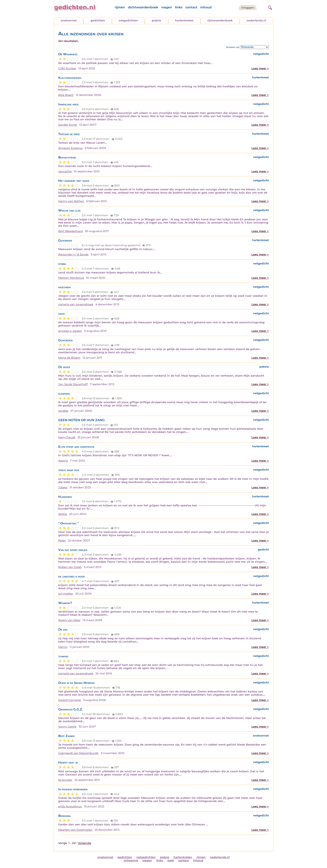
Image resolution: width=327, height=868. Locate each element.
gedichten (98, 20)
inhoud (206, 7)
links (179, 7)
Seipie (63, 514)
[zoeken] (269, 7)
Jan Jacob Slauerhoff (73, 384)
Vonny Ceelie (67, 727)
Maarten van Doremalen (75, 830)
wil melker (66, 594)
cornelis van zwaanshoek (76, 304)
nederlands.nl (256, 20)
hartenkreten (184, 20)
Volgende (84, 843)
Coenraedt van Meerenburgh (78, 753)
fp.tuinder (65, 780)
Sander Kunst (68, 125)
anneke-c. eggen (70, 331)
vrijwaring (131, 860)
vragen (167, 7)
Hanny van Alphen (71, 201)
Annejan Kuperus (70, 148)
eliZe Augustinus (70, 806)
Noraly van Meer (69, 620)
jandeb (63, 411)
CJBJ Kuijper (67, 68)
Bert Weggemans (71, 231)
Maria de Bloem (69, 358)
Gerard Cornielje (70, 700)
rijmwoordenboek (220, 20)
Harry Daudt (67, 437)
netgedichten (128, 20)
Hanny (63, 647)
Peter (62, 541)
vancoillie (65, 171)
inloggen (248, 8)
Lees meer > (260, 68)
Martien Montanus (71, 278)
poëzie (156, 20)
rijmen (120, 7)
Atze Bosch (66, 95)
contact (191, 7)
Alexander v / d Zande (73, 254)
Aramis (63, 461)
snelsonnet (69, 20)
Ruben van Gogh (70, 567)
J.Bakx (63, 487)
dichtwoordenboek (143, 7)
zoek (171, 860)
